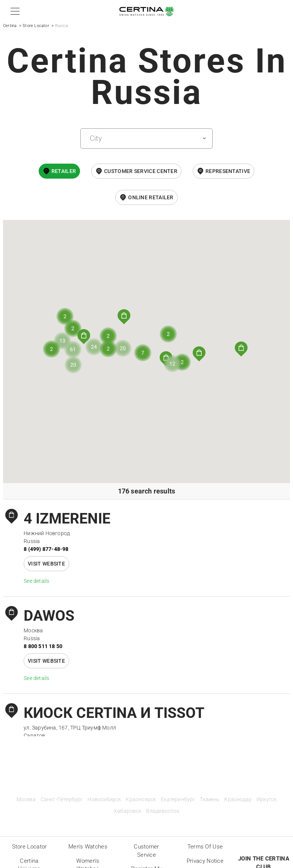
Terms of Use (205, 847)
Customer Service (146, 851)
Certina (10, 26)
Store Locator (36, 26)
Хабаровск (128, 811)
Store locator (29, 847)
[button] (14, 11)
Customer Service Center (141, 171)
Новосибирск (104, 800)
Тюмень (210, 800)
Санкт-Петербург (62, 800)
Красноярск (141, 800)
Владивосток (163, 811)
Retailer (64, 171)
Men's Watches (88, 847)
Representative (228, 171)
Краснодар (238, 800)
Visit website (46, 564)
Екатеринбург (178, 800)
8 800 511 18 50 (43, 646)
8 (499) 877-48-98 (46, 549)
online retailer (151, 197)
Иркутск (267, 800)
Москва (26, 800)
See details (36, 581)
